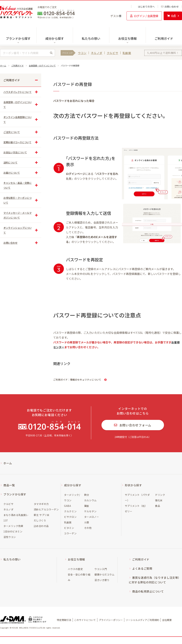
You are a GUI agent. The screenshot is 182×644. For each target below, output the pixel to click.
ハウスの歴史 (75, 569)
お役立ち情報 (76, 559)
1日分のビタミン (13, 531)
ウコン (82, 53)
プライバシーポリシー (111, 620)
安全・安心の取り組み (79, 577)
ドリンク (160, 495)
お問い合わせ (170, 7)
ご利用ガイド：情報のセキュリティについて (77, 380)
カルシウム (90, 500)
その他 (88, 528)
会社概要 (167, 620)
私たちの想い (91, 38)
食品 (158, 506)
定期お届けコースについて (17, 142)
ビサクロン (70, 517)
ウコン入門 (101, 569)
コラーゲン (70, 533)
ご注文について (12, 132)
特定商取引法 (64, 620)
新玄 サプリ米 (42, 515)
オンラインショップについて (18, 230)
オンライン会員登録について (18, 119)
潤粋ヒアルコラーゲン (46, 509)
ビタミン (69, 528)
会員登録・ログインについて (42, 66)
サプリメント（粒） (136, 506)
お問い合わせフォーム (133, 425)
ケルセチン (90, 511)
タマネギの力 (41, 504)
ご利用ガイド (164, 38)
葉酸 (87, 506)
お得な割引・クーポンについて (18, 200)
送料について (10, 163)
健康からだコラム (104, 574)
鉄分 (87, 495)
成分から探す (73, 485)
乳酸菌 (127, 53)
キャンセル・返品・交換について (18, 185)
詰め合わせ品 (41, 526)
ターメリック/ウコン (72, 498)
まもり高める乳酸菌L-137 (16, 518)
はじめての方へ (145, 6)
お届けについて (12, 173)
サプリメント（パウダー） (137, 498)
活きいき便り (102, 580)
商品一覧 (9, 485)
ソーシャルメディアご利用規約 (142, 620)
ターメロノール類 (92, 520)
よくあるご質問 (142, 568)
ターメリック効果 (13, 526)
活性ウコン (10, 537)
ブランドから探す (15, 494)
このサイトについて (85, 620)
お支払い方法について (15, 152)
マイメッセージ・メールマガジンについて (18, 215)
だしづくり (40, 520)
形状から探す (133, 485)
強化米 (159, 500)
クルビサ (113, 53)
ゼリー (129, 511)
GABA (67, 506)
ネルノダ (97, 53)
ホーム (3, 66)
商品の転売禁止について (148, 591)
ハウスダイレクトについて (18, 92)
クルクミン (70, 511)
